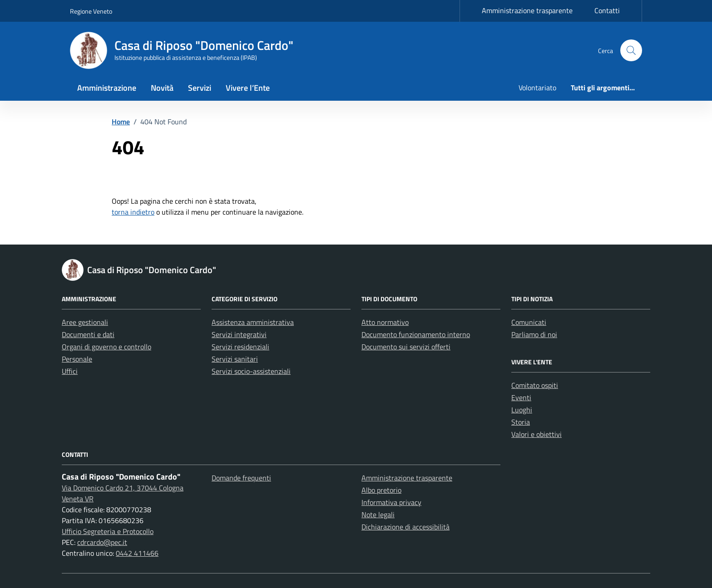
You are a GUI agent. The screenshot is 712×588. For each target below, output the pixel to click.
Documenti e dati (88, 334)
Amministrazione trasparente (527, 10)
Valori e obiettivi (536, 434)
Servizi (200, 88)
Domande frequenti (241, 478)
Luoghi (522, 410)
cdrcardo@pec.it (102, 542)
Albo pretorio (381, 490)
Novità (162, 88)
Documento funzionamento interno (416, 334)
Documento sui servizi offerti (406, 347)
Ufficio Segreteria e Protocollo (108, 531)
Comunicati (529, 322)
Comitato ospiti (535, 385)
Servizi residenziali (240, 347)
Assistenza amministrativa (253, 322)
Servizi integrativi (239, 334)
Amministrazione (107, 88)
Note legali (378, 514)
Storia (521, 422)
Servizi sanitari (235, 359)
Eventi (521, 397)
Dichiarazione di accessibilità (405, 527)
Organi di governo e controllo (106, 347)
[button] (631, 50)
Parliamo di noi (534, 334)
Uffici (70, 371)
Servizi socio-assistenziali (251, 371)
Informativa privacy (391, 502)
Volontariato (537, 88)
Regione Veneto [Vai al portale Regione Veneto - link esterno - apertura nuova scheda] (91, 11)
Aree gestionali (85, 322)
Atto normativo (385, 322)
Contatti (607, 10)
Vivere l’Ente (248, 88)
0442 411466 (137, 553)
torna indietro (133, 212)
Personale (77, 359)
